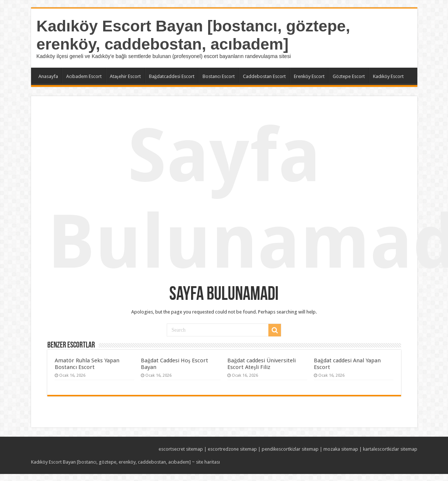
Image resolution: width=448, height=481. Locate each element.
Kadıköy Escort (388, 76)
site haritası (208, 462)
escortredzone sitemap (232, 449)
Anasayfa (48, 76)
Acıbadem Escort (84, 76)
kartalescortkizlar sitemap (390, 449)
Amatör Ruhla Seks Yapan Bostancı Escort (87, 364)
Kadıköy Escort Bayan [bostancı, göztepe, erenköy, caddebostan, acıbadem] (194, 35)
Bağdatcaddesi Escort (172, 76)
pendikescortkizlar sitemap (290, 449)
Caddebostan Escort (264, 76)
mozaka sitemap (341, 449)
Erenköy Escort (309, 76)
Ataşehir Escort (125, 76)
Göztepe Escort (349, 76)
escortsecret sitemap (181, 449)
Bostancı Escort (219, 76)
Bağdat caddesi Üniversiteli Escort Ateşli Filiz (262, 364)
